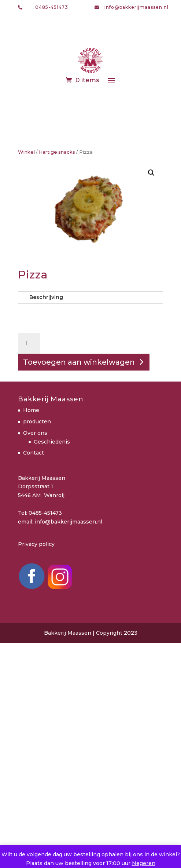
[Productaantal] (29, 343)
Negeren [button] (144, 863)
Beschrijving (46, 297)
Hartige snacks (57, 152)
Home (31, 410)
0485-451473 (52, 7)
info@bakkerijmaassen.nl (136, 7)
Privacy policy (36, 544)
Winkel (26, 152)
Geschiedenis (52, 442)
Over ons (35, 433)
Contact (34, 453)
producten (37, 422)
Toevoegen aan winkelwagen (79, 362)
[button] (151, 173)
